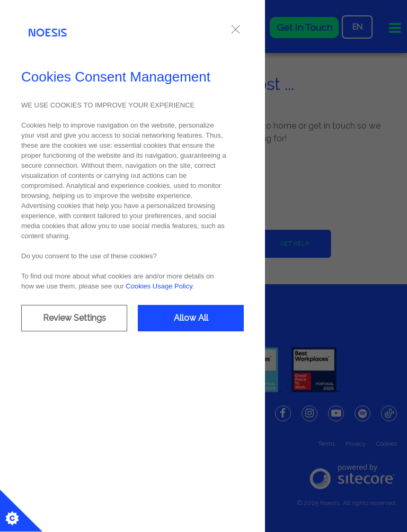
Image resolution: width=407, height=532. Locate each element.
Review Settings (74, 318)
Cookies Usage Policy (159, 286)
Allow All (191, 318)
